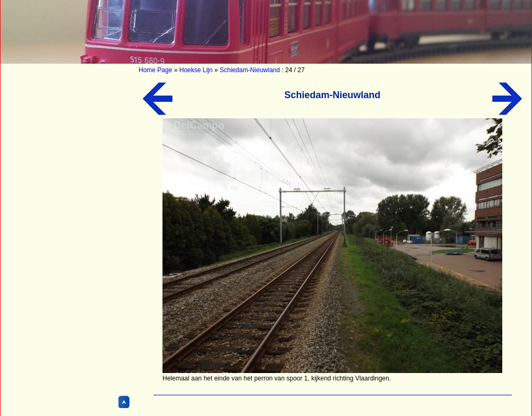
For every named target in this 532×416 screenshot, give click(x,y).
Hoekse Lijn (196, 70)
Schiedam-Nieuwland (250, 70)
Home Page (155, 70)
